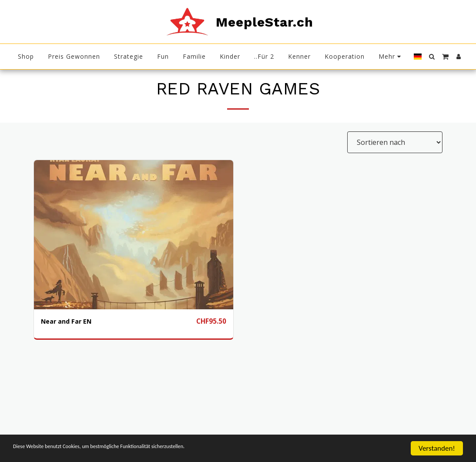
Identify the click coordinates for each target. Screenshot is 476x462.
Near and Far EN (69, 321)
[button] (432, 57)
